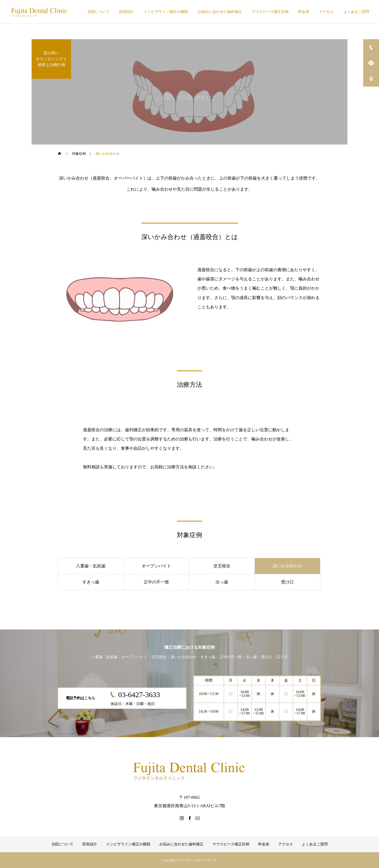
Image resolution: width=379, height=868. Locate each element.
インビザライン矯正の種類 (166, 12)
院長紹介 (127, 12)
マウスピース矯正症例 (270, 12)
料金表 (304, 12)
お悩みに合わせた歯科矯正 (220, 12)
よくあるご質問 (356, 12)
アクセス (326, 12)
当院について (98, 12)
